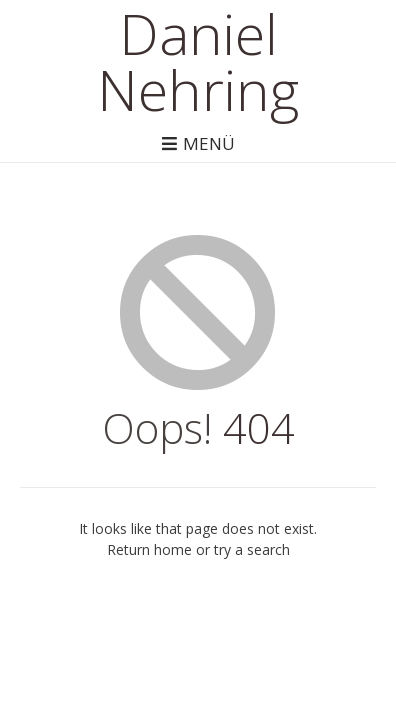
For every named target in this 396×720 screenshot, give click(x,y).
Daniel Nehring (198, 61)
